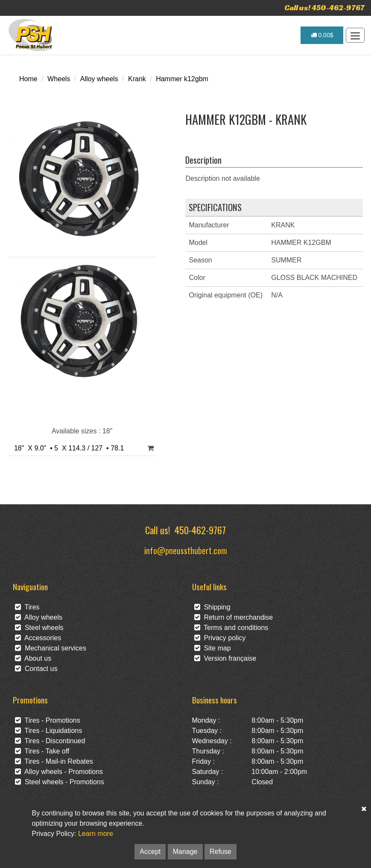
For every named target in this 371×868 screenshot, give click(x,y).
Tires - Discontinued (50, 741)
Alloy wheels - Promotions (59, 772)
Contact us (36, 669)
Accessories (38, 638)
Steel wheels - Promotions (60, 782)
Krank (137, 79)
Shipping (212, 607)
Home (28, 79)
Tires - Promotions (48, 720)
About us (33, 658)
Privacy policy (220, 638)
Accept (150, 852)
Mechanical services (51, 648)
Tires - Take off (42, 751)
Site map (213, 648)
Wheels (59, 79)
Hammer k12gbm (182, 79)
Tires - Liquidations (48, 731)
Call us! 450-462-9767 (324, 7)
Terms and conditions (231, 628)
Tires (27, 607)
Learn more (96, 834)
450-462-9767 (200, 530)
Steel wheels (39, 628)
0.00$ (322, 35)
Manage (185, 852)
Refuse (221, 852)
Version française (225, 658)
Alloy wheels (99, 79)
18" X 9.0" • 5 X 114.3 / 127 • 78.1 (67, 448)
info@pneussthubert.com (186, 550)
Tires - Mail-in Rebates (54, 761)
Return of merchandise (234, 617)
